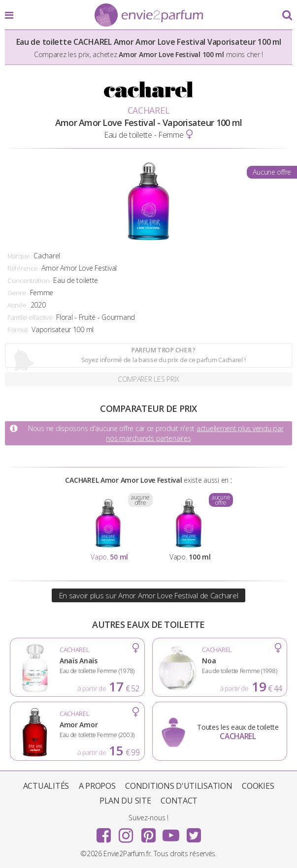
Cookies (258, 786)
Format (17, 330)
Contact (179, 801)
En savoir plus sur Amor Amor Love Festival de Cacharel (149, 595)
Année (17, 305)
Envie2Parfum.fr (149, 16)
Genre (17, 293)
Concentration (28, 280)
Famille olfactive (30, 317)
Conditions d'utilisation (179, 786)
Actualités (46, 786)
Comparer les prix (148, 379)
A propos (97, 786)
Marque (18, 256)
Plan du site (125, 801)
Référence (22, 268)
